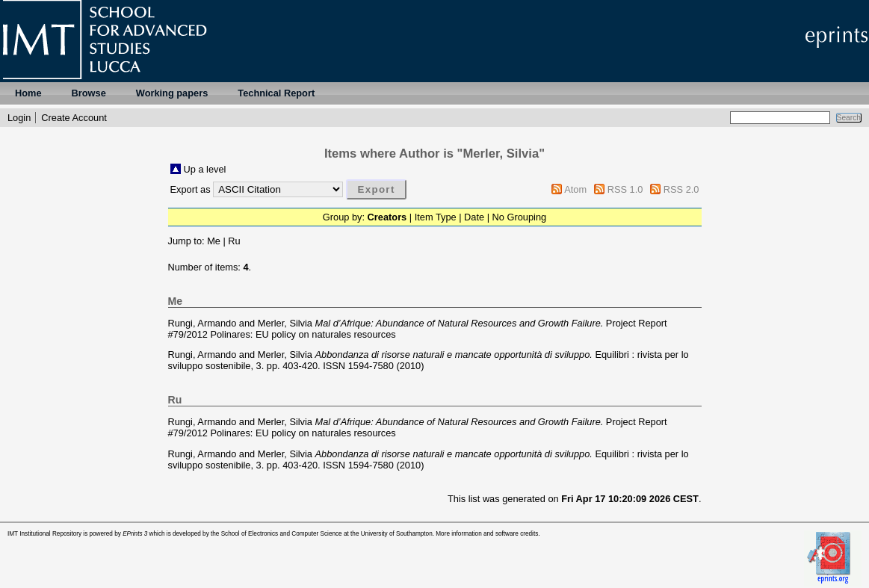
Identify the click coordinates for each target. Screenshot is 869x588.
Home (28, 93)
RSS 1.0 (625, 189)
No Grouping (520, 217)
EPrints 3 (135, 534)
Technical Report (276, 93)
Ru (234, 241)
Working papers (172, 93)
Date (474, 217)
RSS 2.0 (681, 189)
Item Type (436, 217)
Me (214, 241)
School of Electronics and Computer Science (282, 534)
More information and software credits (487, 534)
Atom (575, 189)
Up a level (205, 169)
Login (19, 118)
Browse (89, 93)
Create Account (74, 118)
